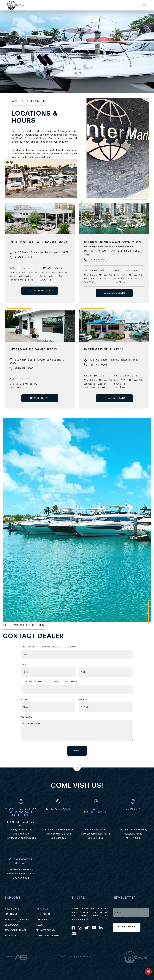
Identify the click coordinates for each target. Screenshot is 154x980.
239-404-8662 (21, 878)
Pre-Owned (12, 914)
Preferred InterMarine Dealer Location (56, 647)
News (39, 925)
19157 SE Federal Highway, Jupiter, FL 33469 (111, 360)
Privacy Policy (46, 930)
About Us (42, 909)
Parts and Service (17, 920)
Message (34, 717)
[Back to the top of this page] (77, 768)
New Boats (12, 909)
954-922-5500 (58, 838)
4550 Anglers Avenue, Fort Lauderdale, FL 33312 (39, 252)
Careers (41, 920)
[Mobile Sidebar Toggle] (144, 5)
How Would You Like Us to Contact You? (49, 682)
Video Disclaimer (47, 936)
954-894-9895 (96, 838)
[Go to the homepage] (71, 5)
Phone (83, 699)
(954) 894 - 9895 (21, 257)
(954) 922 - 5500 (21, 368)
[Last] (105, 672)
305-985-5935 (21, 834)
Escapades (12, 925)
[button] (148, 972)
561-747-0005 (133, 838)
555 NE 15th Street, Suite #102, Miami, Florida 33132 (112, 253)
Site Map (10, 936)
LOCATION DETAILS (40, 291)
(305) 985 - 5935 (96, 260)
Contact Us (44, 914)
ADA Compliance (16, 930)
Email (32, 699)
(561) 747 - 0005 (96, 365)
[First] (49, 672)
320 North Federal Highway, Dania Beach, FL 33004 (37, 362)
